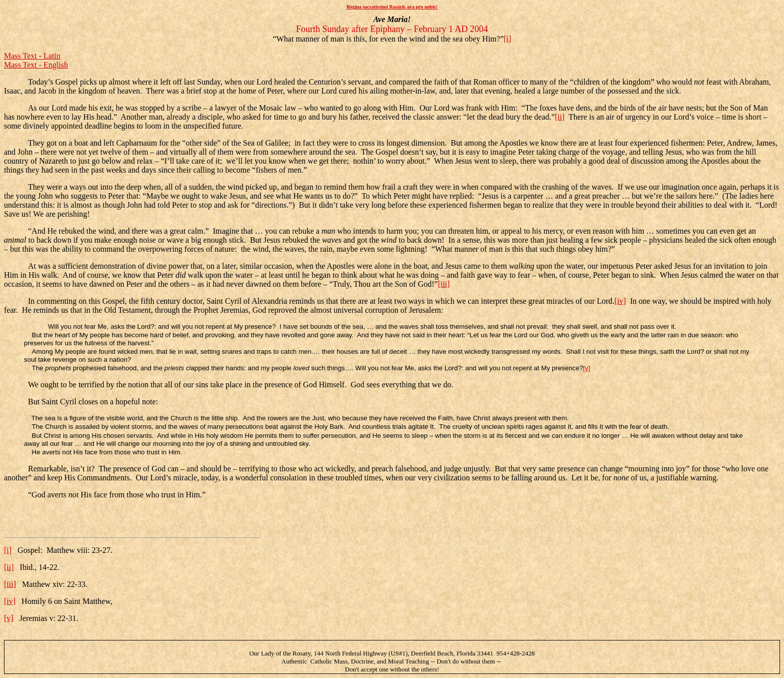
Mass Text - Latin (32, 56)
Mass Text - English (36, 65)
